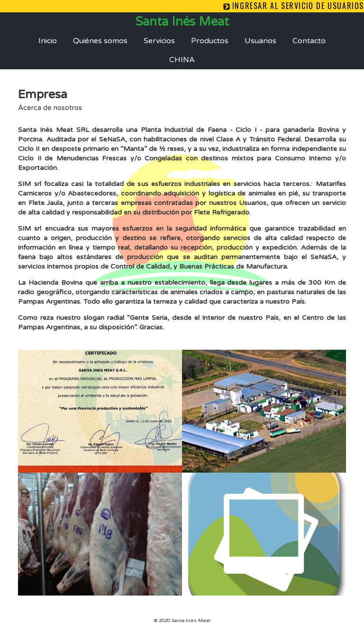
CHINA (182, 60)
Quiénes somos (100, 41)
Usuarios (260, 41)
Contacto (309, 41)
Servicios (159, 41)
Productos (210, 41)
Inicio (48, 41)
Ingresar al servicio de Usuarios (298, 6)
